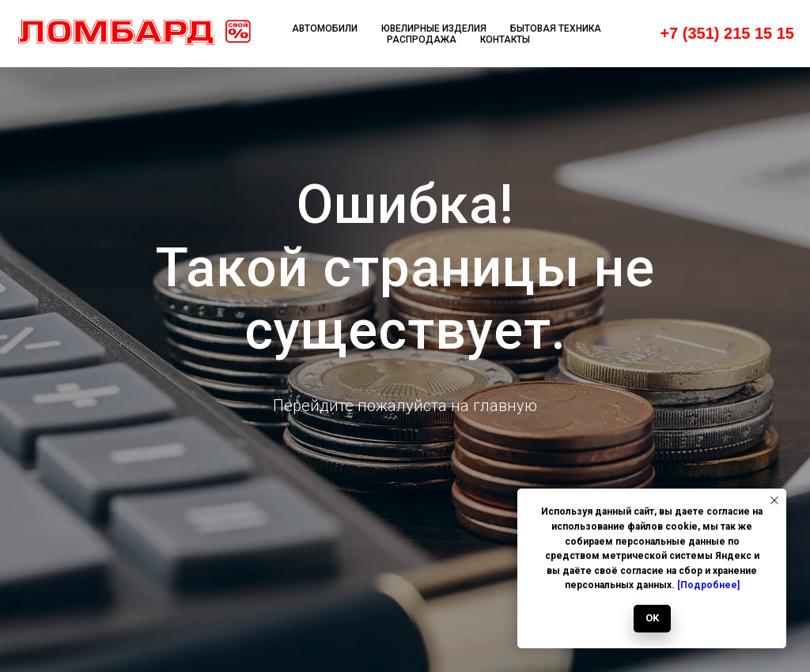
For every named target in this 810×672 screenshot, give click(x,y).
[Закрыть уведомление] (774, 500)
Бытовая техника (556, 28)
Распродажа (422, 40)
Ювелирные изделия (434, 28)
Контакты (505, 40)
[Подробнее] (708, 585)
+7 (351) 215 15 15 (727, 33)
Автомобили (325, 28)
